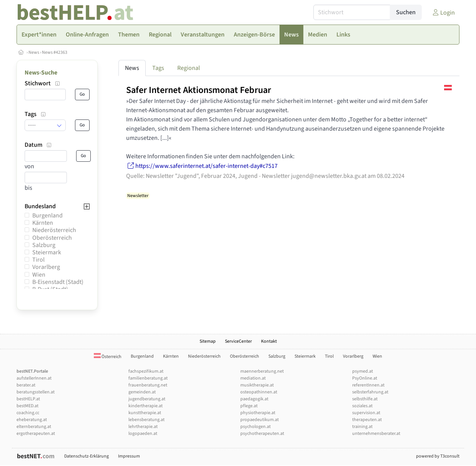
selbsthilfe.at (365, 399)
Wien (39, 275)
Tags (158, 68)
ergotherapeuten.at (36, 434)
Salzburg (44, 245)
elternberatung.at (34, 427)
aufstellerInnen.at (34, 378)
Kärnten (43, 223)
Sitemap (208, 341)
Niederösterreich (54, 230)
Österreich (108, 357)
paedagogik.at (254, 399)
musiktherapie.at (257, 385)
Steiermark (47, 252)
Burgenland (47, 216)
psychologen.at (255, 427)
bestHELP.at (28, 399)
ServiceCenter (238, 341)
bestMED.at (27, 406)
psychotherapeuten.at (262, 434)
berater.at (26, 385)
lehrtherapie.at (143, 427)
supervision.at (366, 413)
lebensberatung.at (146, 420)
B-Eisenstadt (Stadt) (58, 282)
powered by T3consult (438, 456)
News (34, 52)
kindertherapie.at (146, 406)
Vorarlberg (46, 267)
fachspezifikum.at (146, 371)
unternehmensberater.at (376, 434)
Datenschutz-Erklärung (87, 456)
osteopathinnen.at (259, 392)
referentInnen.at (368, 385)
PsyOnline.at (365, 378)
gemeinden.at (142, 392)
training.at (362, 427)
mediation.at (253, 378)
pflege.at (249, 406)
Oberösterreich (52, 238)
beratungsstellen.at (36, 392)
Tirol (38, 260)
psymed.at (363, 371)
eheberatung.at (32, 420)
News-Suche (41, 73)
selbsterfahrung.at (370, 392)
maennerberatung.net (262, 371)
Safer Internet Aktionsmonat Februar (199, 90)
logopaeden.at (143, 434)
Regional (189, 68)
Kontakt (269, 341)
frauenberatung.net (148, 385)
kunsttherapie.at (145, 413)
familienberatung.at (148, 378)
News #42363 (55, 52)
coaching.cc (28, 413)
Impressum (129, 456)
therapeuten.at (367, 420)
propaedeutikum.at (260, 420)
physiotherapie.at (258, 413)
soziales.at (362, 406)
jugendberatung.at (147, 399)
